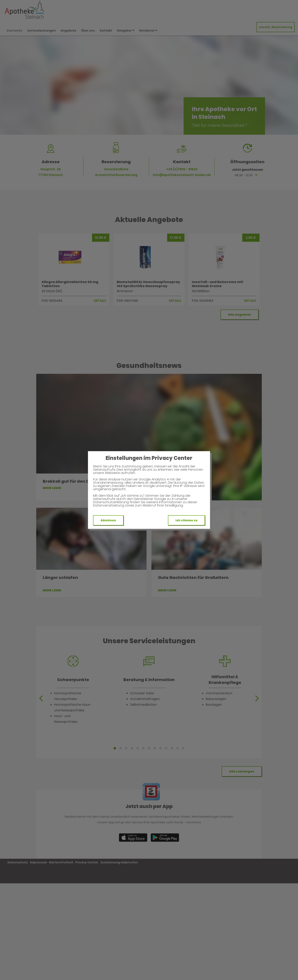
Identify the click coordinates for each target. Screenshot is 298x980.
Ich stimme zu (186, 520)
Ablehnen (108, 520)
